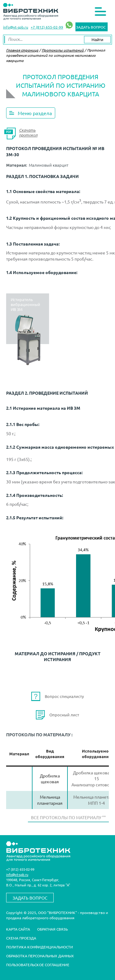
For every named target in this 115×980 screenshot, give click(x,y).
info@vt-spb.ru (16, 27)
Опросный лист (64, 715)
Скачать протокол (28, 133)
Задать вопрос (91, 27)
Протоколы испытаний (63, 50)
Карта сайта (18, 929)
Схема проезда (21, 938)
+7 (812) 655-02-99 (47, 27)
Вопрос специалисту (64, 696)
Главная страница (22, 50)
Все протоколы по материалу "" (68, 817)
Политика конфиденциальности (40, 947)
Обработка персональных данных (40, 956)
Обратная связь (52, 929)
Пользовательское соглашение (38, 965)
